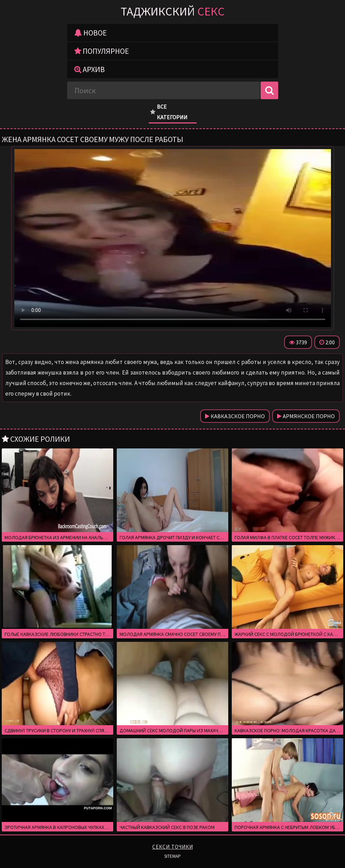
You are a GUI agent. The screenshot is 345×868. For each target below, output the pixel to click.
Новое (91, 33)
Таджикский (173, 11)
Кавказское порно (235, 416)
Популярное (102, 51)
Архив (90, 69)
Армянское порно (306, 416)
